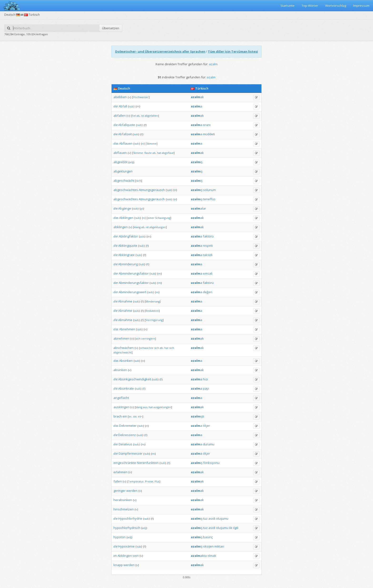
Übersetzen (111, 28)
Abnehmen (127, 329)
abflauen (120, 153)
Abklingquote (128, 246)
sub (131, 106)
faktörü (208, 236)
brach (118, 416)
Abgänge (125, 208)
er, (130, 416)
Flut (157, 481)
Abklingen (126, 218)
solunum (209, 190)
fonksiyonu (211, 463)
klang (137, 227)
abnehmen (121, 338)
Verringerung (154, 320)
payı (206, 388)
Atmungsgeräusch (152, 190)
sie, (135, 416)
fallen (118, 481)
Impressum (361, 5)
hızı (205, 379)
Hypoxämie (126, 546)
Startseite (287, 5)
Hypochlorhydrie (130, 518)
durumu (209, 444)
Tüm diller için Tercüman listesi (233, 51)
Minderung (153, 301)
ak (197, 97)
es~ (140, 416)
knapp (118, 565)
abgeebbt (120, 162)
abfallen (120, 116)
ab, (138, 116)
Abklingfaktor (128, 236)
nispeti (208, 246)
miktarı (219, 546)
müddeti (209, 134)
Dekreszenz (127, 435)
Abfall (123, 106)
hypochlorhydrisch (127, 528)
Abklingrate (126, 255)
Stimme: (138, 153)
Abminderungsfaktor (134, 273)
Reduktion (152, 311)
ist (142, 116)
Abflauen (126, 143)
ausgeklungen (162, 407)
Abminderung (128, 264)
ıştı (197, 416)
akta (199, 556)
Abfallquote (127, 125)
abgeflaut (168, 153)
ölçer (206, 426)
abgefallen (151, 116)
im (115, 556)
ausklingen (121, 407)
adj (131, 162)
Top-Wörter (310, 5)
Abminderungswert (133, 292)
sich (139, 181)
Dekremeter (128, 426)
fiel (134, 116)
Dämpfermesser (131, 453)
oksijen (208, 546)
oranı (207, 125)
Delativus (125, 444)
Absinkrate (126, 388)
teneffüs (209, 199)
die (115, 125)
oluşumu (222, 518)
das (116, 143)
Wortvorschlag (336, 5)
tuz (205, 518)
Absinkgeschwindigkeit (135, 379)
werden (132, 491)
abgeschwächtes (126, 190)
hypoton (120, 537)
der (116, 106)
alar (198, 208)
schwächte (147, 348)
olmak (212, 556)
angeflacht (121, 398)
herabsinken (123, 500)
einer (151, 218)
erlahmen (120, 472)
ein (125, 416)
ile (231, 528)
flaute (148, 153)
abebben (120, 97)
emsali (208, 273)
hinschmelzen (124, 509)
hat (159, 153)
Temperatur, (136, 481)
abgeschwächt (124, 181)
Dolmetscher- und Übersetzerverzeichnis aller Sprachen (160, 51)
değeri (208, 292)
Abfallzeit (125, 134)
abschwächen (124, 348)
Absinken (126, 361)
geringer (120, 491)
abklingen (121, 227)
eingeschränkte (125, 463)
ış (197, 162)
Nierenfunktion (148, 463)
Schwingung (163, 218)
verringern (148, 339)
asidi (212, 518)
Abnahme (125, 301)
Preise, (150, 481)
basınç (208, 537)
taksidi (208, 255)
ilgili (236, 528)
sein (136, 556)
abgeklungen (123, 171)
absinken (120, 370)
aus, (145, 407)
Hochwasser (141, 97)
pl (142, 209)
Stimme (152, 143)
